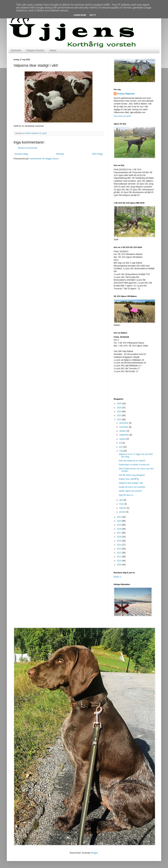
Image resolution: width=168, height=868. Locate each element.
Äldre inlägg (97, 154)
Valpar (53, 50)
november (124, 427)
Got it (93, 15)
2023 (119, 415)
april (122, 500)
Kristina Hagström (126, 94)
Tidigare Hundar (35, 50)
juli (121, 443)
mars (122, 504)
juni (121, 447)
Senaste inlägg (21, 154)
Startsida (16, 50)
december (124, 423)
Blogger (94, 853)
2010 (119, 561)
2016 (119, 537)
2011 (119, 557)
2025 (119, 408)
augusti (123, 439)
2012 (119, 553)
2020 (119, 521)
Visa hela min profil (122, 116)
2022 (119, 420)
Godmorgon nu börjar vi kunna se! (134, 465)
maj (121, 451)
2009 (119, 565)
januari (123, 512)
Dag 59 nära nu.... (127, 495)
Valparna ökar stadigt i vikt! (131, 483)
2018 (119, 529)
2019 (119, 525)
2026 (119, 404)
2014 (119, 545)
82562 (116, 577)
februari (123, 508)
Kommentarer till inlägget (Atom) (44, 159)
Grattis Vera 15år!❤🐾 (129, 479)
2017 (119, 533)
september (124, 435)
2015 (119, 541)
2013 (119, 549)
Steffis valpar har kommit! (130, 491)
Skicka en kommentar (28, 148)
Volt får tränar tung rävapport (132, 475)
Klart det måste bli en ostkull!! (132, 461)
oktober (123, 431)
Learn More (80, 15)
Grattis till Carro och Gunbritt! (132, 487)
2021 (119, 517)
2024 (119, 412)
